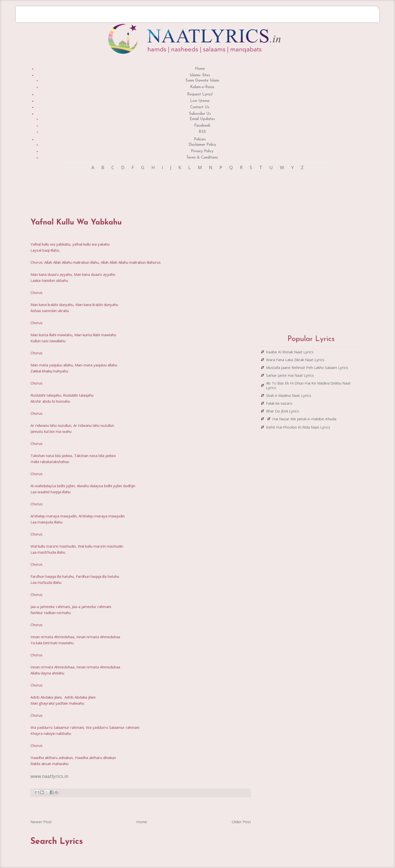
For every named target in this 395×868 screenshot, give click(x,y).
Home (200, 69)
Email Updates (202, 119)
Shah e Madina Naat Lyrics (289, 395)
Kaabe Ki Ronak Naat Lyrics (290, 352)
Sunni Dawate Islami (202, 81)
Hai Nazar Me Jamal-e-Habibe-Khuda (304, 419)
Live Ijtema (200, 101)
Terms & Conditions (202, 158)
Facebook (202, 126)
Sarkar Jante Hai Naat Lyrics (290, 375)
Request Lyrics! (200, 95)
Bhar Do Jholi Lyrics (283, 411)
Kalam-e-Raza (202, 87)
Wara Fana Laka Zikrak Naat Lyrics (295, 360)
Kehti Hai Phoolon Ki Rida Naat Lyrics (298, 427)
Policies (200, 140)
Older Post (241, 822)
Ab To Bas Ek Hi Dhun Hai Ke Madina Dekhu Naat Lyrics (308, 385)
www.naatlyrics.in (49, 776)
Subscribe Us (200, 114)
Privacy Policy (202, 151)
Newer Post (41, 822)
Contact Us (200, 107)
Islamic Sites (200, 75)
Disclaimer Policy (202, 145)
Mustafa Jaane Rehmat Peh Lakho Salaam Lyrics (307, 367)
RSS (202, 132)
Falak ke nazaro (279, 403)
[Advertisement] (141, 191)
